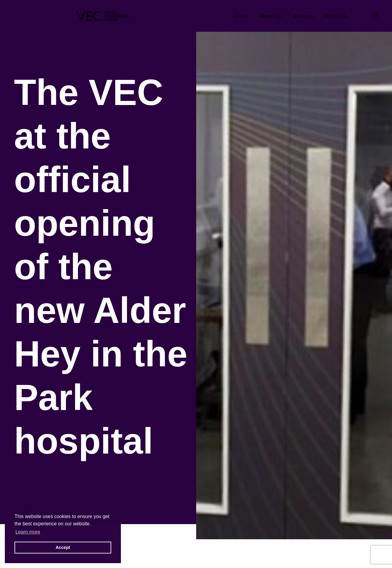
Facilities (335, 16)
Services (303, 16)
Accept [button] (63, 547)
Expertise (270, 16)
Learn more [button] (28, 532)
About (240, 16)
